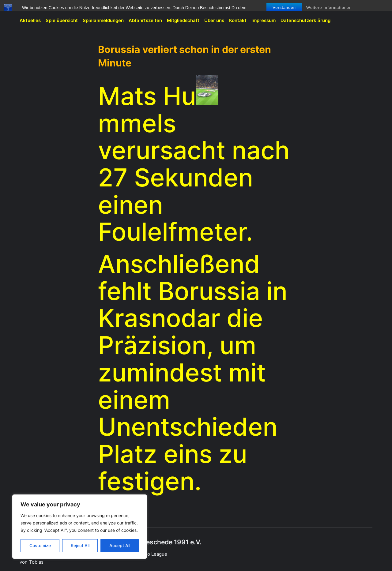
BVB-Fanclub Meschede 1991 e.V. (57, 8)
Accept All (120, 545)
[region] (80, 527)
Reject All (80, 545)
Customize (40, 545)
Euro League (154, 554)
